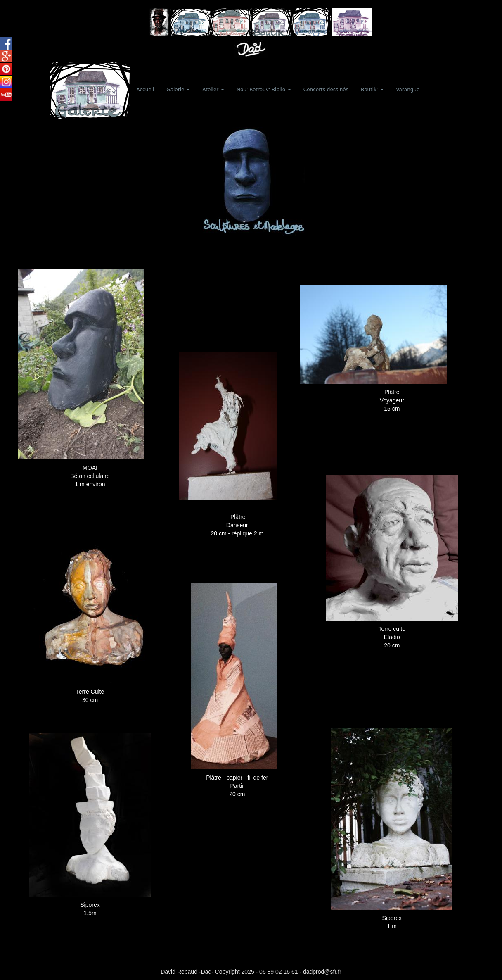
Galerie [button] (178, 90)
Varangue (408, 90)
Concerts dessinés (326, 90)
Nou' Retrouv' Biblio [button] (264, 90)
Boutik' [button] (372, 90)
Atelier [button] (213, 90)
